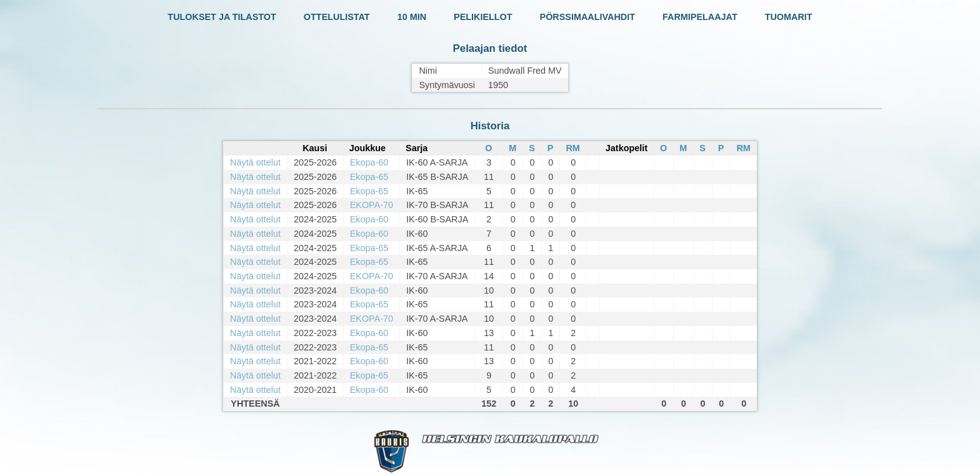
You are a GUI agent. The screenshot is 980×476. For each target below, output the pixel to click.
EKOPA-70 (372, 205)
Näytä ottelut (255, 162)
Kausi (315, 148)
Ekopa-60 (369, 162)
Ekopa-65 (369, 177)
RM (572, 148)
